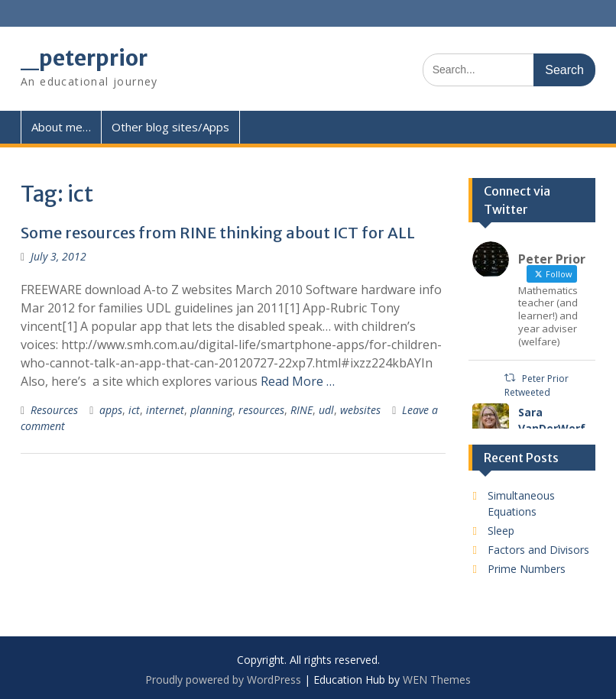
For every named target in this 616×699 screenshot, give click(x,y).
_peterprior (84, 58)
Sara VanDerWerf (552, 420)
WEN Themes (437, 680)
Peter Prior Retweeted (536, 385)
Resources (54, 410)
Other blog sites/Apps (170, 127)
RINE (302, 410)
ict (134, 410)
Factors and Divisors (538, 550)
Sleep (501, 531)
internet (165, 410)
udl (326, 410)
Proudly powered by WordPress (223, 680)
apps (111, 410)
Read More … (298, 381)
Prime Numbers (527, 569)
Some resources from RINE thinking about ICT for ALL (218, 233)
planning (211, 410)
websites (360, 410)
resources (261, 410)
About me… (61, 127)
